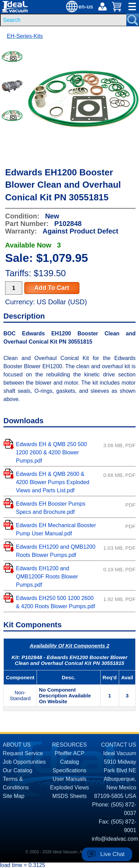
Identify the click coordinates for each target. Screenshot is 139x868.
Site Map (14, 796)
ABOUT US (17, 745)
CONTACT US (119, 745)
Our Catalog (17, 770)
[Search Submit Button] (133, 20)
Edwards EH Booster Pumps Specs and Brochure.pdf (50, 508)
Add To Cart (52, 288)
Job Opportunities (24, 762)
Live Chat (112, 854)
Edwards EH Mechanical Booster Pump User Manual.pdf (56, 529)
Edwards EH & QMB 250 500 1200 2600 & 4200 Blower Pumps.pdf (51, 452)
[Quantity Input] (14, 288)
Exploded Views (69, 787)
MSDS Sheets (69, 796)
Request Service (23, 753)
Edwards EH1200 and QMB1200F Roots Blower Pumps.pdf (47, 577)
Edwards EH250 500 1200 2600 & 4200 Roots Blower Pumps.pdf (55, 602)
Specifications (70, 770)
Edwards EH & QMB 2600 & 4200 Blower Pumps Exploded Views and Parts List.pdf (52, 482)
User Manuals (70, 779)
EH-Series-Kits (25, 36)
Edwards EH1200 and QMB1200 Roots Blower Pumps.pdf (55, 551)
